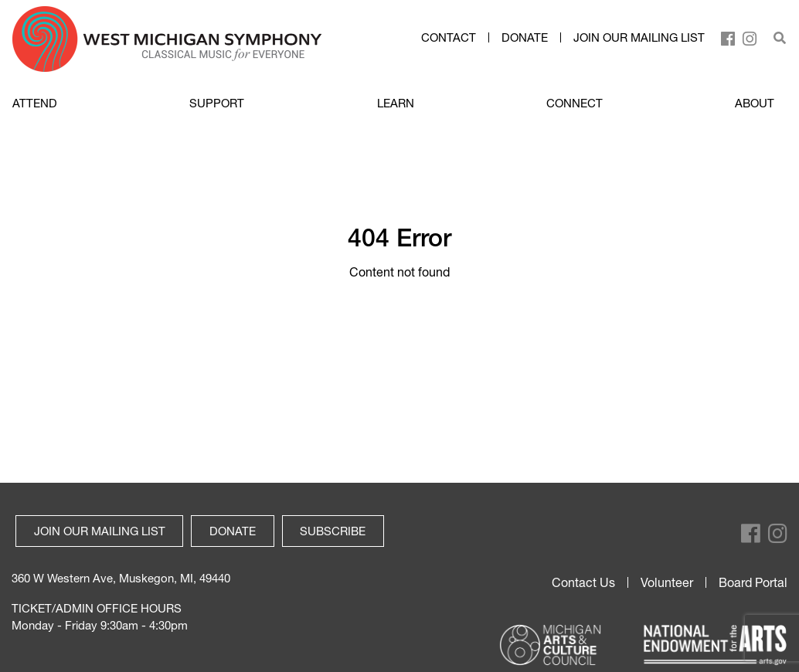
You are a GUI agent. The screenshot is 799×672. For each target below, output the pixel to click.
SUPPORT (217, 103)
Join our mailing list (639, 38)
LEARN (396, 103)
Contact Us (583, 582)
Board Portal (753, 582)
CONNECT (575, 103)
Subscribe (333, 531)
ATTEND (35, 103)
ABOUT (755, 103)
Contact (449, 38)
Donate (525, 38)
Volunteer (667, 582)
